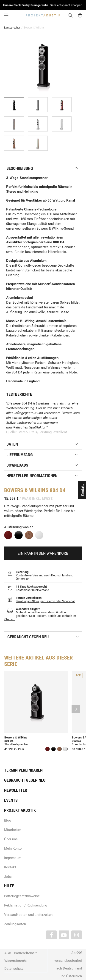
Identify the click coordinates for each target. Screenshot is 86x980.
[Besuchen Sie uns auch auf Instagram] (77, 935)
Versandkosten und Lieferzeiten (28, 915)
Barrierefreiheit (25, 953)
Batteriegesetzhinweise (22, 896)
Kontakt (10, 867)
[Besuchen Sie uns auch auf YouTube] (64, 935)
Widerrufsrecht (16, 961)
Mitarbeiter (12, 830)
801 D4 (9, 741)
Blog (8, 820)
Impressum (13, 858)
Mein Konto (13, 849)
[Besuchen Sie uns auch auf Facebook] (51, 935)
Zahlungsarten (15, 924)
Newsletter (16, 790)
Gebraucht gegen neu (25, 780)
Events (11, 800)
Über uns (11, 839)
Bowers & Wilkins (16, 737)
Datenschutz (14, 969)
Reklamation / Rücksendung (26, 905)
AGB (8, 953)
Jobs (8, 877)
